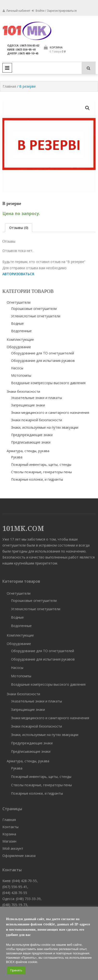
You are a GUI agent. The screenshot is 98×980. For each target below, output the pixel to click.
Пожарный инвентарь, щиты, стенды (41, 464)
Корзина (9, 834)
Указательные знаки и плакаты (37, 398)
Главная (9, 86)
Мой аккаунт (13, 848)
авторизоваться (18, 274)
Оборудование (19, 347)
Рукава (17, 457)
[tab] (19, 228)
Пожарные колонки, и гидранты (37, 479)
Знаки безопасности (23, 391)
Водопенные (21, 331)
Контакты (10, 827)
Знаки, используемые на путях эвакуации (45, 427)
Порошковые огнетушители (34, 309)
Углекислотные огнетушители (36, 316)
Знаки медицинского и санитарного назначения (50, 413)
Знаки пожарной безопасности (37, 420)
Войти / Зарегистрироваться (54, 11)
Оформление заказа (19, 856)
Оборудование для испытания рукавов (43, 361)
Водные (17, 323)
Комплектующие (20, 339)
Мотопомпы (21, 375)
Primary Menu (7, 68)
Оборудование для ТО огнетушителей (43, 353)
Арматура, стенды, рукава (28, 451)
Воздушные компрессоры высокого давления (48, 383)
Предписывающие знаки (31, 442)
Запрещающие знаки (28, 405)
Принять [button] (16, 970)
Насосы (17, 368)
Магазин (9, 841)
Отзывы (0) (19, 228)
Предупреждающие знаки (32, 435)
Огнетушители (19, 302)
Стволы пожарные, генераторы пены (41, 472)
